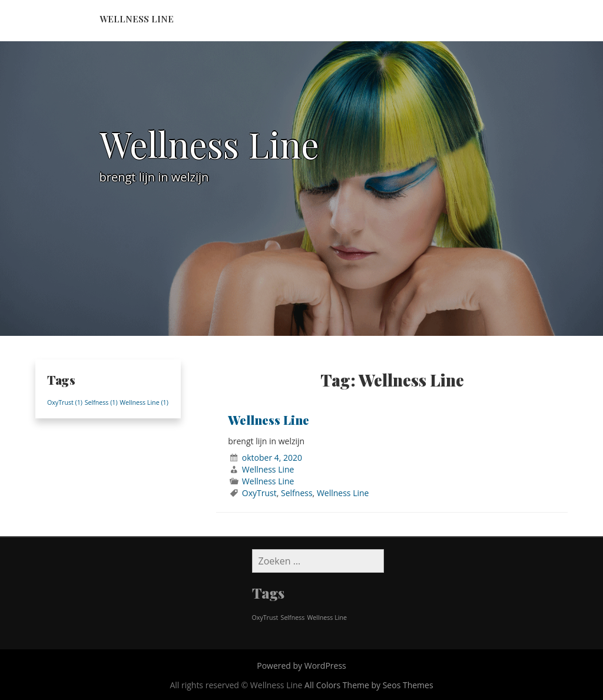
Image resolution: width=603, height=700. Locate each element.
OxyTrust (259, 493)
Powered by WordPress (301, 666)
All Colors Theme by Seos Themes (369, 685)
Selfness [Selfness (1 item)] (101, 402)
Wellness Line (137, 19)
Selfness (297, 493)
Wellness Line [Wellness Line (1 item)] (144, 402)
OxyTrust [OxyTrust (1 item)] (65, 402)
